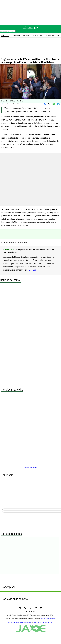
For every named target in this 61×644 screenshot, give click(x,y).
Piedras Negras (38, 36)
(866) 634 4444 (46, 619)
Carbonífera (50, 36)
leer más (33, 270)
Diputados (11, 242)
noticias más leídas (31, 468)
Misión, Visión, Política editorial (43, 622)
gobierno (25, 242)
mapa (54, 619)
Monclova (26, 36)
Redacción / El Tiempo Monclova (12, 101)
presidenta (18, 242)
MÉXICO (5, 35)
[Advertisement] (30, 12)
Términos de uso (13, 622)
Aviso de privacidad (26, 622)
